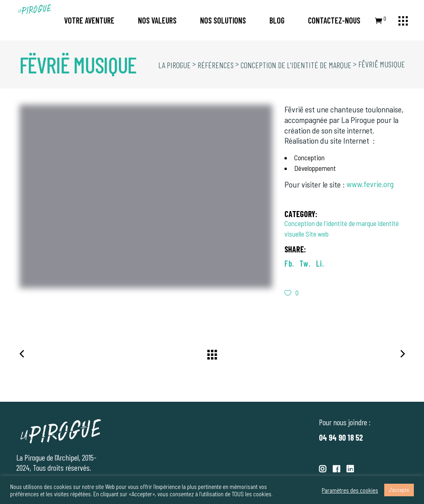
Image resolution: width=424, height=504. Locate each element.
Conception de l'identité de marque (330, 223)
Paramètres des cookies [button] (350, 490)
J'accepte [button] (399, 490)
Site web (317, 234)
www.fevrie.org (370, 184)
